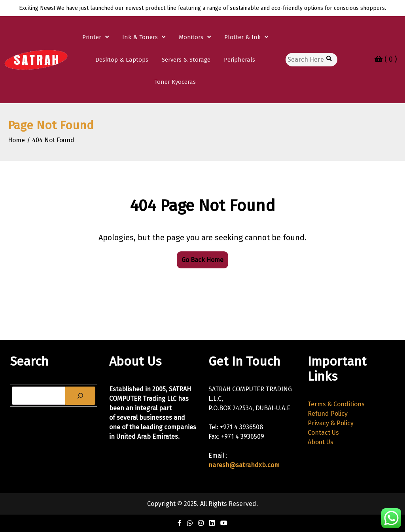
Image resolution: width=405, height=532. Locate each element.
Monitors (191, 37)
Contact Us (323, 433)
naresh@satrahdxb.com (244, 465)
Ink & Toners (140, 37)
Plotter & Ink (242, 37)
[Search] (80, 396)
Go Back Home (202, 260)
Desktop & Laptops (122, 60)
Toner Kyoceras (175, 82)
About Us (321, 442)
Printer (92, 37)
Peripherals (239, 60)
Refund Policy (328, 414)
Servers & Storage (186, 60)
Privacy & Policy (331, 423)
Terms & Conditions (336, 404)
